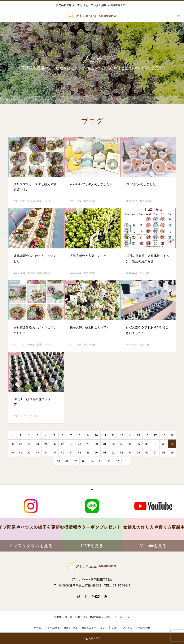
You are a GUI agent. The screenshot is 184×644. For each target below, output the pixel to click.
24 (46, 444)
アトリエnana (52, 628)
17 (155, 435)
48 (80, 453)
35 (138, 444)
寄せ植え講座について (39, 201)
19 (172, 435)
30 (96, 444)
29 (88, 444)
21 (21, 444)
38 (164, 444)
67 (117, 461)
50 (96, 453)
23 (37, 444)
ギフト (104, 628)
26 (63, 444)
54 (130, 453)
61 (67, 461)
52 (113, 453)
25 (54, 444)
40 (12, 453)
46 (63, 453)
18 (164, 435)
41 (21, 453)
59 (172, 453)
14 (130, 435)
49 (88, 453)
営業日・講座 (71, 628)
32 (113, 444)
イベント (32, 416)
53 (122, 453)
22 (29, 444)
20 (12, 444)
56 (147, 453)
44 (46, 453)
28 (80, 444)
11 (105, 435)
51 (105, 453)
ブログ (115, 628)
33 (122, 444)
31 (105, 444)
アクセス (127, 628)
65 (101, 461)
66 (109, 461)
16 (147, 435)
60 (59, 461)
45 (54, 453)
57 (155, 453)
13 (122, 435)
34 (130, 444)
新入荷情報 (90, 201)
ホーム (37, 628)
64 (92, 461)
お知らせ (145, 273)
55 (138, 453)
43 (37, 453)
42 (29, 453)
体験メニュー (89, 628)
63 (84, 461)
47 (71, 453)
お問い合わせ (143, 628)
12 (113, 435)
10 (96, 435)
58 (164, 453)
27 (71, 444)
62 (75, 461)
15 (138, 435)
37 (155, 444)
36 (147, 444)
